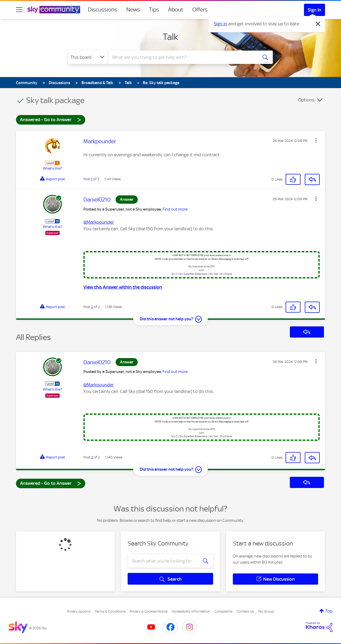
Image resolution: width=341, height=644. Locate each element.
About (176, 10)
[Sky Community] (54, 10)
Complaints (223, 611)
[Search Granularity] (88, 57)
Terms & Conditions (110, 611)
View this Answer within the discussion (123, 287)
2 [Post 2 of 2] (92, 307)
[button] (316, 140)
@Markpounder (99, 222)
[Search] (182, 57)
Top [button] (329, 611)
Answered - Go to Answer (51, 119)
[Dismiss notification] (318, 24)
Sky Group (266, 611)
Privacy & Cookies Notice (149, 611)
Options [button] (306, 100)
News (133, 10)
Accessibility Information (191, 611)
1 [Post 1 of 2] (92, 179)
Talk (170, 37)
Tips (154, 10)
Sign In (314, 10)
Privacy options (79, 611)
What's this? (52, 168)
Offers (200, 10)
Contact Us (245, 611)
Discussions (103, 10)
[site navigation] (19, 10)
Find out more (175, 209)
